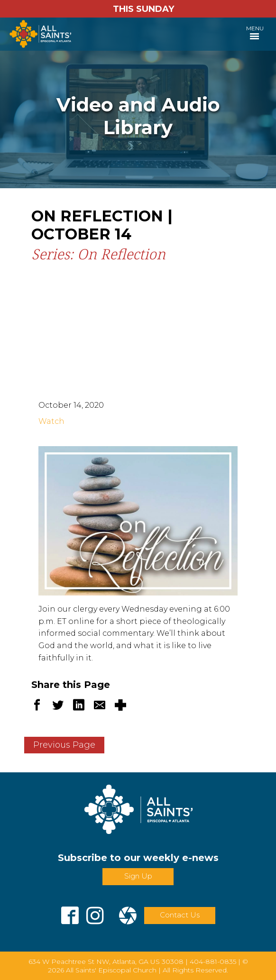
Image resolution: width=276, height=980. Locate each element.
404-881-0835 (213, 962)
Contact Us (180, 915)
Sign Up (138, 876)
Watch (51, 421)
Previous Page (64, 745)
